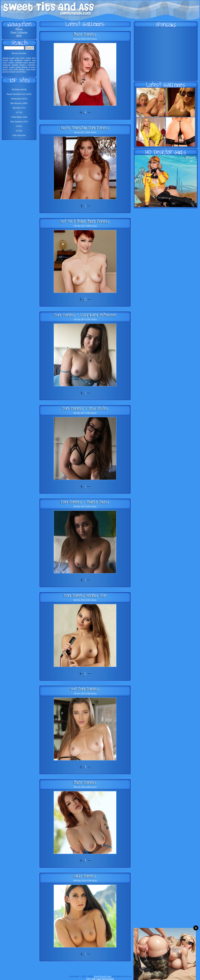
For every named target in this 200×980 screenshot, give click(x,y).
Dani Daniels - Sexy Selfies (85, 408)
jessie (22, 58)
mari (11, 60)
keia (34, 58)
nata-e (26, 63)
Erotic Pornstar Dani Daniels (85, 128)
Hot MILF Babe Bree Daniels (85, 221)
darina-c (23, 65)
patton (12, 58)
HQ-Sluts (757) (19, 108)
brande (5, 60)
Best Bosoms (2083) (19, 103)
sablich (27, 60)
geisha (5, 69)
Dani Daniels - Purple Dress (85, 502)
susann (12, 67)
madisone (6, 65)
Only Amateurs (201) (19, 122)
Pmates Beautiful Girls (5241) (19, 94)
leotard (12, 72)
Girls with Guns (19, 135)
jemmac (32, 63)
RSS (19, 36)
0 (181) (19, 126)
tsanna (18, 67)
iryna (11, 69)
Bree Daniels (85, 34)
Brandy (25, 67)
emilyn (11, 63)
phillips (22, 69)
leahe (33, 69)
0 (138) (19, 131)
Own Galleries (19, 33)
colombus (31, 65)
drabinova (19, 60)
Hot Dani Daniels (85, 689)
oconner (32, 67)
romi (18, 72)
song (34, 60)
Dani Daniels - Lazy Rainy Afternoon (85, 315)
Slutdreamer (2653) (19, 99)
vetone (28, 58)
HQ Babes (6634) (19, 89)
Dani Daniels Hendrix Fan (85, 595)
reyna (28, 69)
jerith (16, 69)
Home (19, 29)
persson (6, 72)
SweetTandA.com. (103, 976)
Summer (15, 65)
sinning (6, 58)
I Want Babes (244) (19, 117)
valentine (19, 63)
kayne (5, 63)
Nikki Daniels (85, 876)
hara (17, 58)
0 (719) (19, 112)
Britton (23, 72)
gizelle (5, 67)
